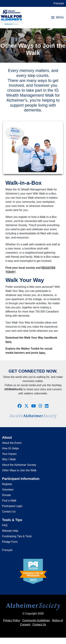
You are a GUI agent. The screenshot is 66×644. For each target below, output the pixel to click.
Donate (6, 495)
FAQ (5, 525)
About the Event (12, 443)
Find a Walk (9, 501)
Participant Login (12, 506)
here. (9, 342)
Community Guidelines (36, 620)
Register (7, 484)
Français (59, 3)
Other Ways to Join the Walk (19, 470)
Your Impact (9, 454)
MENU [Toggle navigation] (58, 17)
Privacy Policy (12, 620)
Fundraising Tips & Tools (17, 536)
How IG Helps (10, 448)
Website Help (10, 531)
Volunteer (8, 490)
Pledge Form (10, 542)
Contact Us (9, 512)
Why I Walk (9, 459)
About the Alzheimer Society (19, 465)
